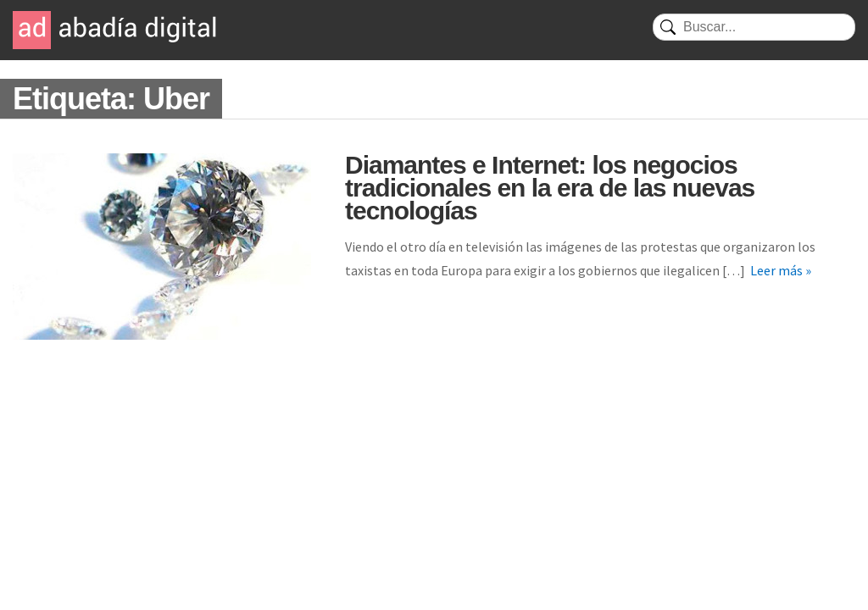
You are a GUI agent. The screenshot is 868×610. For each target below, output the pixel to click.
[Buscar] (754, 27)
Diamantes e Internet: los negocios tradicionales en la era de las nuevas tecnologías (550, 188)
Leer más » (781, 270)
